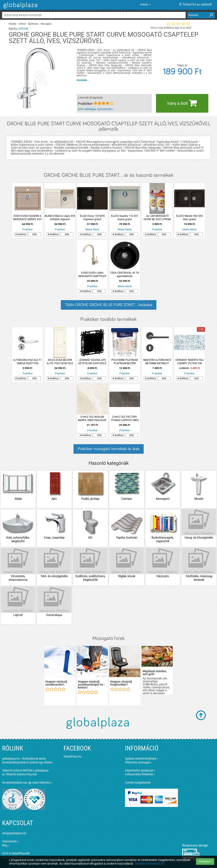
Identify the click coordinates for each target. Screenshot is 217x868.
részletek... (83, 80)
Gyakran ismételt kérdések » (141, 759)
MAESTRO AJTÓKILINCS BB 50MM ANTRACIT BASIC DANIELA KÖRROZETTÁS (157, 362)
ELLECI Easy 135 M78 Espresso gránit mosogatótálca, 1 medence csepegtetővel (92, 218)
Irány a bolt (182, 103)
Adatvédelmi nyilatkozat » (140, 770)
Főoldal (13, 24)
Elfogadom (205, 861)
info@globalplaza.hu (14, 833)
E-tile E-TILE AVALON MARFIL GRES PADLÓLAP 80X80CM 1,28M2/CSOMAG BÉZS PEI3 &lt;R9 (92, 419)
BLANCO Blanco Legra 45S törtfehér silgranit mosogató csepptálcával (60, 218)
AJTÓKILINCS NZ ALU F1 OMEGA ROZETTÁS (27, 362)
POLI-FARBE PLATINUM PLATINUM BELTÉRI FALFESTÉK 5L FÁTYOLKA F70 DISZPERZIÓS (125, 362)
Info (35, 234)
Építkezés (33, 24)
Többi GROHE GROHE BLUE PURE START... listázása (109, 305)
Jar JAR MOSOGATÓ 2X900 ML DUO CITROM (157, 218)
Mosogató (46, 24)
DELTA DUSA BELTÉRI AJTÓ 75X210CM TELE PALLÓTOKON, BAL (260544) (60, 362)
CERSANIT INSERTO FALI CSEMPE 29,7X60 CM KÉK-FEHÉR (190, 362)
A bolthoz (21, 234)
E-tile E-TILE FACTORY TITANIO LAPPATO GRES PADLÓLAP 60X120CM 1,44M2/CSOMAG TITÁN (125, 419)
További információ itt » (150, 864)
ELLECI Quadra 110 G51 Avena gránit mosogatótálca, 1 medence (125, 218)
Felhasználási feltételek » (140, 774)
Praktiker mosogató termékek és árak (109, 449)
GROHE (23, 29)
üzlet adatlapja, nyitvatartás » (96, 109)
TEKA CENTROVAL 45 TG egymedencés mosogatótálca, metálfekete (125, 275)
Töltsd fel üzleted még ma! (21, 774)
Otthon (22, 24)
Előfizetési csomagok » (138, 762)
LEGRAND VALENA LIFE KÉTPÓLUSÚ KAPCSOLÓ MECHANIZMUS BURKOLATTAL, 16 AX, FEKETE (92, 362)
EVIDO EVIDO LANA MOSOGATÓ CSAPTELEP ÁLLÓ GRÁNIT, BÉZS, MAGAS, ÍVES (92, 275)
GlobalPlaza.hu (72, 756)
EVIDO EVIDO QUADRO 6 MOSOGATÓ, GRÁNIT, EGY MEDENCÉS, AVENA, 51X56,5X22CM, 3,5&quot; (27, 218)
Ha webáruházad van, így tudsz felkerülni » (27, 783)
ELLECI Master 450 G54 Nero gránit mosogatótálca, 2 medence (189, 218)
